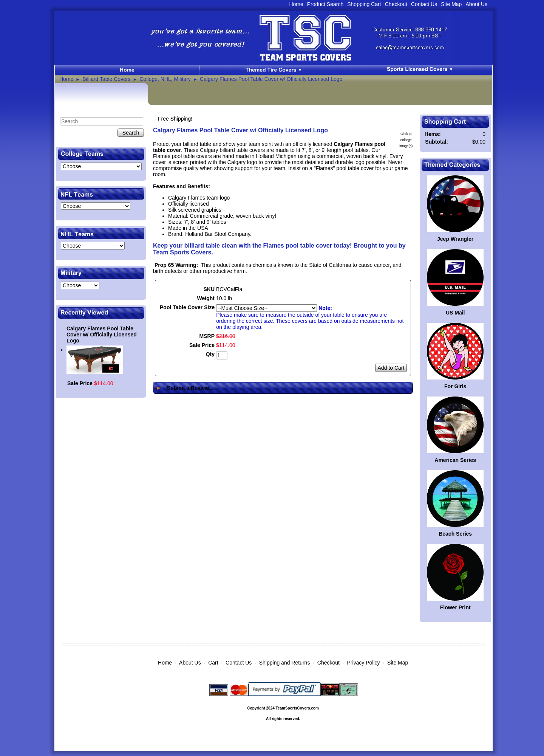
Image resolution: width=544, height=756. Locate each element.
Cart (213, 663)
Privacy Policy (363, 663)
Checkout (396, 4)
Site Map (451, 4)
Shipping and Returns (285, 663)
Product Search (325, 4)
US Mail (455, 313)
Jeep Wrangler (455, 239)
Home (296, 4)
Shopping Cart (364, 4)
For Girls (455, 386)
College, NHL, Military (165, 79)
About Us (476, 4)
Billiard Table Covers (106, 79)
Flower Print (455, 607)
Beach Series (455, 534)
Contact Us (424, 4)
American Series (455, 460)
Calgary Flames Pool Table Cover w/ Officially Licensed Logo (271, 79)
